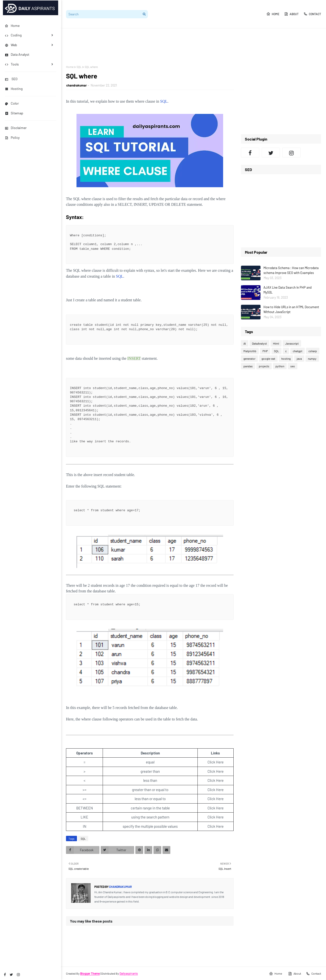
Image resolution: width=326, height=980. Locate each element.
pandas (248, 366)
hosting (286, 359)
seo (293, 366)
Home (273, 14)
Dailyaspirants (129, 973)
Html (276, 343)
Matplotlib (250, 351)
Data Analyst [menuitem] (17, 54)
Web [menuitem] (11, 45)
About (291, 14)
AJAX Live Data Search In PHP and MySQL (288, 290)
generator (249, 359)
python (280, 366)
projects (264, 366)
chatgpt (298, 351)
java (299, 359)
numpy (312, 359)
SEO (11, 79)
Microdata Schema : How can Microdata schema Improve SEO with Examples (291, 270)
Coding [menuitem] (13, 35)
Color (12, 103)
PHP (265, 351)
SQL (79, 67)
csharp (313, 351)
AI (245, 343)
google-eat (268, 359)
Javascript (292, 343)
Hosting (14, 89)
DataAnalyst (259, 343)
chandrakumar (76, 85)
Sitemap (14, 113)
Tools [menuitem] (12, 64)
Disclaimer (16, 128)
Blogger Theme (90, 973)
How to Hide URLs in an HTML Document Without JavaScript (291, 309)
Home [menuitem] (12, 26)
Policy (12, 137)
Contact (312, 14)
